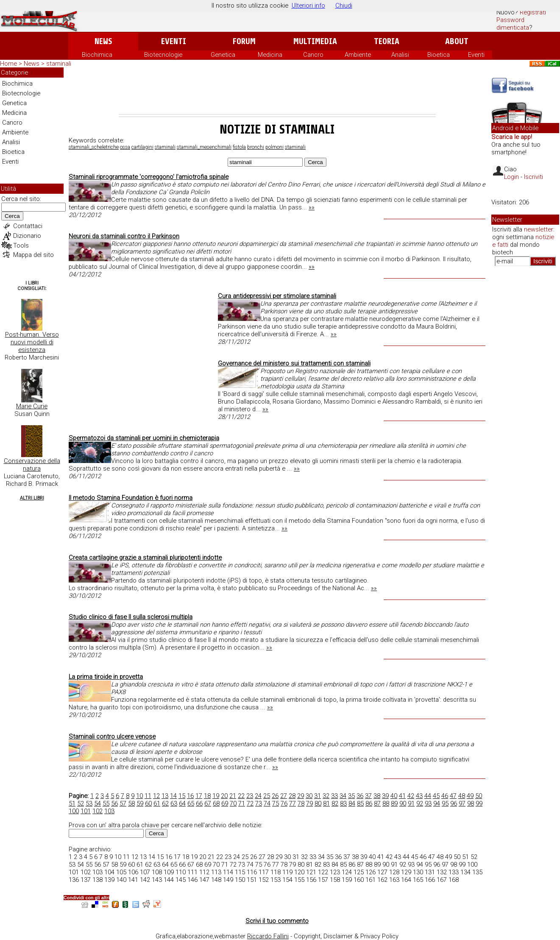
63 (174, 803)
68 (216, 803)
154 (287, 880)
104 (109, 872)
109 (169, 872)
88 (386, 803)
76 (284, 803)
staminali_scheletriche (94, 147)
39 (385, 796)
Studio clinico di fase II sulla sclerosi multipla (131, 617)
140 (121, 880)
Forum (244, 41)
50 (479, 796)
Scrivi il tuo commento (277, 921)
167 (442, 880)
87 (377, 803)
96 (454, 803)
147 (204, 880)
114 (228, 872)
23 (250, 796)
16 (190, 796)
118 (276, 872)
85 (360, 803)
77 (293, 803)
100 (74, 811)
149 (228, 880)
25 (267, 796)
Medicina (270, 55)
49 (470, 796)
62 (165, 803)
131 (430, 872)
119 (287, 872)
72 (250, 803)
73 (259, 803)
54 (98, 803)
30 (309, 796)
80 (318, 803)
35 (351, 796)
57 (123, 803)
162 (382, 880)
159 (347, 880)
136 (74, 880)
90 (403, 803)
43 (419, 796)
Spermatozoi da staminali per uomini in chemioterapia (144, 438)
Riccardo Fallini (268, 936)
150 (240, 880)
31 (318, 796)
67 (208, 803)
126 (371, 872)
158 (335, 880)
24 (258, 796)
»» (312, 207)
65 (191, 803)
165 (418, 880)
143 (157, 880)
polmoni (274, 147)
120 (299, 872)
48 (462, 796)
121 (311, 872)
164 (406, 880)
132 (442, 872)
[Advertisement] (277, 91)
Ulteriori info (308, 6)
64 (182, 803)
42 (411, 796)
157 (323, 880)
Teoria (387, 41)
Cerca (12, 216)
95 (445, 803)
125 (359, 872)
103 (109, 811)
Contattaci (28, 226)
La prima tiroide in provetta (106, 677)
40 (394, 796)
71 (242, 803)
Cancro (313, 55)
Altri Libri (32, 498)
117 (264, 872)
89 (394, 803)
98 (471, 803)
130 (418, 872)
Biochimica (97, 55)
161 (371, 880)
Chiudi (344, 6)
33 (334, 796)
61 (157, 803)
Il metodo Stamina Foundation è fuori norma (131, 498)
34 (343, 796)
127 (382, 872)
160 (359, 880)
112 (204, 872)
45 (436, 796)
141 (133, 880)
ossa (125, 147)
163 (394, 880)
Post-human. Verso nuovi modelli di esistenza (32, 342)
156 (311, 880)
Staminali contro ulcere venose (112, 736)
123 (335, 872)
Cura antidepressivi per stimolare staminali (277, 296)
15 (182, 796)
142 (145, 880)
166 (430, 880)
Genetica (223, 55)
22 (241, 796)
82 (335, 803)
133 (454, 872)
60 (148, 803)
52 (81, 803)
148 (216, 880)
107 (145, 872)
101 (86, 811)
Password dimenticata (513, 24)
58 (131, 803)
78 (301, 803)
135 (477, 872)
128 (394, 872)
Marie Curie (32, 406)
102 (98, 811)
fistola (239, 147)
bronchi (256, 147)
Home (8, 64)
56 (114, 803)
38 (377, 796)
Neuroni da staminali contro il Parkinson (124, 236)
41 (402, 796)
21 (233, 796)
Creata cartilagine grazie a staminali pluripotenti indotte (145, 558)
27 (284, 796)
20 (224, 796)
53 (89, 803)
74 (267, 803)
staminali (165, 147)
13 (165, 796)
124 (347, 872)
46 (445, 796)
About (457, 41)
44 (428, 796)
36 (360, 796)
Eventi (174, 41)
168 (454, 880)
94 (437, 803)
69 (225, 803)
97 (462, 803)
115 (240, 872)
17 (199, 796)
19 (216, 796)
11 (148, 796)
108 (157, 872)
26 (275, 796)
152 (264, 880)
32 (326, 796)
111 (192, 872)
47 (453, 796)
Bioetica (439, 55)
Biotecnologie (163, 55)
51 (72, 803)
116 (252, 872)
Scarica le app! (512, 137)
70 (233, 803)
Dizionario (27, 236)
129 (406, 872)
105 (121, 872)
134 (465, 872)
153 (276, 880)
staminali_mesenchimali (204, 147)
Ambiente (358, 55)
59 (140, 803)
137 (86, 880)
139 (109, 880)
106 (133, 872)
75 (276, 803)
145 (181, 880)
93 (428, 803)
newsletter (539, 229)
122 (323, 872)
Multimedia (315, 41)
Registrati (533, 12)
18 (207, 796)
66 (199, 803)
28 (292, 796)
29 (301, 796)
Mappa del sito (33, 255)
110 (181, 872)
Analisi (400, 55)
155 (299, 880)
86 (369, 803)
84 (352, 803)
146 (192, 880)
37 (368, 796)
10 (139, 796)
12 (156, 796)
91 (411, 803)
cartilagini (142, 147)
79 (309, 803)
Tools (21, 245)
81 (326, 803)
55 (106, 803)
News (103, 41)
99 (479, 803)
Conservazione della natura (32, 465)
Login (511, 177)
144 (169, 880)
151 (252, 880)
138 (98, 880)
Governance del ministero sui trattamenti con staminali (294, 363)
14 (173, 796)
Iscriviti (534, 177)
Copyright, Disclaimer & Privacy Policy (346, 936)
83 (343, 803)
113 (216, 872)
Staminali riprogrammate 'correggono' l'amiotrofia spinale (149, 177)
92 (420, 803)
